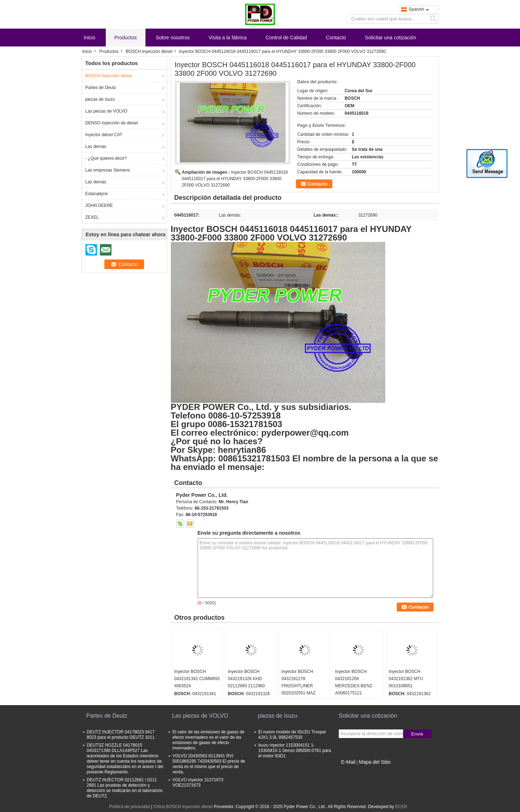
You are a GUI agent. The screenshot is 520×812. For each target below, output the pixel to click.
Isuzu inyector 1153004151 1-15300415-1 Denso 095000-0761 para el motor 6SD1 (295, 751)
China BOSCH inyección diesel (183, 807)
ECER (401, 807)
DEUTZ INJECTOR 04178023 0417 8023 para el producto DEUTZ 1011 (121, 735)
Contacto (336, 38)
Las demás (96, 147)
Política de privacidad (130, 807)
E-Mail (348, 762)
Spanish (419, 9)
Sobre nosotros (173, 38)
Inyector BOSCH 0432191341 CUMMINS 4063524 (197, 679)
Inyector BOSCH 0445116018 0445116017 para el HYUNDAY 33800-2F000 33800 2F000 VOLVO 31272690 (235, 179)
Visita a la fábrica (228, 38)
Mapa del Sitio (375, 762)
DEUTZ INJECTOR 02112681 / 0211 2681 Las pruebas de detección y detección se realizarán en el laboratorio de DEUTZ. (125, 788)
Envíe (417, 734)
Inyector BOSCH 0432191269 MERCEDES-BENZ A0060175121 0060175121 (354, 686)
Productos (126, 38)
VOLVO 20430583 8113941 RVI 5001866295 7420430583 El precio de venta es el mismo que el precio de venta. (209, 764)
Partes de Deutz (101, 88)
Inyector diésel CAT (104, 135)
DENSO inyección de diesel (112, 123)
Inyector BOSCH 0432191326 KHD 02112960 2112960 (246, 679)
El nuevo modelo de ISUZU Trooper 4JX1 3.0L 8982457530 (292, 735)
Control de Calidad (286, 38)
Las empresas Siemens (108, 170)
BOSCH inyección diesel (149, 51)
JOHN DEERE (99, 206)
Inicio (90, 38)
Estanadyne (97, 194)
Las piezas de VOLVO (107, 111)
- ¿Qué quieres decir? (106, 158)
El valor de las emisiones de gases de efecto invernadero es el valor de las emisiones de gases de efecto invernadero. (209, 740)
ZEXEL (92, 217)
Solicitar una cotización (390, 38)
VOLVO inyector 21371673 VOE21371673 (198, 783)
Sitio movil (351, 771)
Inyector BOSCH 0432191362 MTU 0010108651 (406, 679)
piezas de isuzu (100, 99)
